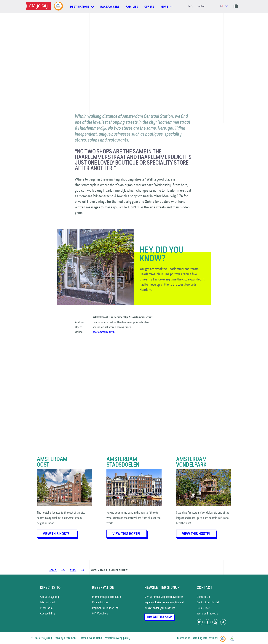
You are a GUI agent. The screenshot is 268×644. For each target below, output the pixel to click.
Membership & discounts (106, 597)
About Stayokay (49, 597)
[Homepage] (39, 7)
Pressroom (46, 608)
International (48, 602)
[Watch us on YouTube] (215, 622)
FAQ (190, 6)
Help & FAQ (203, 608)
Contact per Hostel (208, 602)
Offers (149, 7)
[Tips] (73, 570)
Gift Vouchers (100, 613)
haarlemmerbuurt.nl (104, 332)
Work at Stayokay (207, 613)
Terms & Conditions (90, 638)
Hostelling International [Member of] (204, 638)
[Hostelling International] (224, 637)
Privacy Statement (66, 638)
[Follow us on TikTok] (223, 622)
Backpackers (110, 7)
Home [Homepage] (53, 570)
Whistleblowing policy (117, 638)
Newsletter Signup (159, 617)
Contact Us (203, 597)
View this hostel (57, 534)
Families (132, 7)
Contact (201, 6)
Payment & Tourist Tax (105, 608)
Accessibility (48, 613)
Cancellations (100, 602)
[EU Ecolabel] (233, 637)
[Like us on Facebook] (208, 622)
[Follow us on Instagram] (200, 622)
